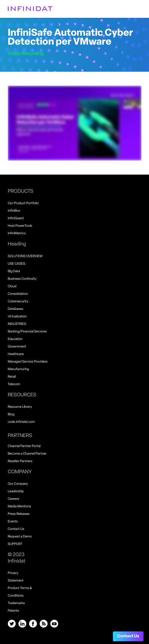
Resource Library (20, 407)
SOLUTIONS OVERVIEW (25, 256)
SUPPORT (15, 544)
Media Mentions (19, 506)
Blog (11, 414)
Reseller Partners (20, 461)
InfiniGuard (16, 218)
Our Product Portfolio (23, 203)
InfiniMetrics (17, 233)
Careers (14, 499)
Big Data (14, 271)
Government (17, 347)
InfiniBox (14, 211)
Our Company (18, 484)
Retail (12, 377)
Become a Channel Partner (27, 454)
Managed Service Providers (28, 362)
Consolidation (18, 294)
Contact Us (128, 636)
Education (15, 339)
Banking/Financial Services (27, 332)
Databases (16, 309)
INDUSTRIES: (17, 324)
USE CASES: (17, 264)
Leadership (16, 491)
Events (13, 522)
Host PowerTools (20, 226)
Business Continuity (22, 279)
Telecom (14, 384)
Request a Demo (20, 537)
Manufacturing (18, 369)
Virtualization (17, 317)
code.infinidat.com (21, 422)
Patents (13, 611)
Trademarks (16, 603)
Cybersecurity (18, 302)
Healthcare (16, 354)
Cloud (12, 286)
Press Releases (19, 514)
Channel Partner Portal (24, 446)
